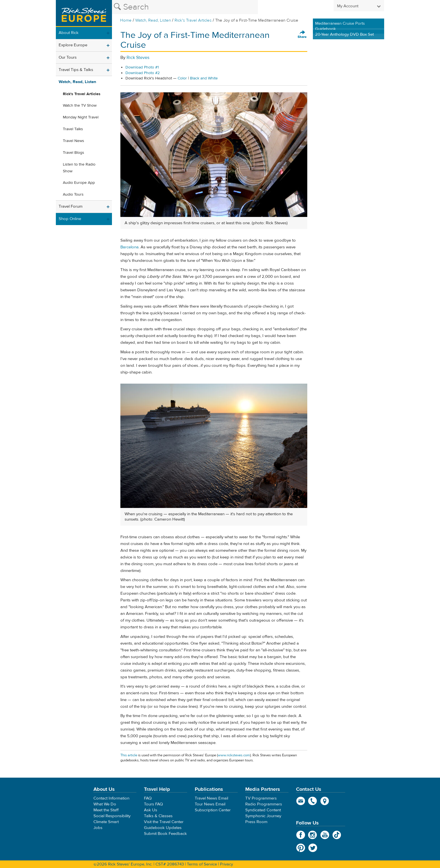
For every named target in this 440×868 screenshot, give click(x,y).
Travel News (74, 141)
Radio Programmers (264, 804)
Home (126, 20)
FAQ (148, 798)
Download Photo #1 (142, 67)
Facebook (301, 835)
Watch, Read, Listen (153, 20)
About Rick (69, 33)
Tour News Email (210, 804)
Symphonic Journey (263, 816)
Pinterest (301, 848)
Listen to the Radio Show (79, 168)
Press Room (256, 822)
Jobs (98, 828)
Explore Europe (73, 45)
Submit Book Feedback (165, 834)
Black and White (204, 78)
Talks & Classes (158, 816)
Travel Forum (71, 206)
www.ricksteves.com (234, 755)
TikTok (337, 835)
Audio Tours (73, 194)
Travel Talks (73, 129)
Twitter (313, 848)
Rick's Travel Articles (193, 20)
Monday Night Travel (81, 117)
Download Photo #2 (143, 73)
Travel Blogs (74, 153)
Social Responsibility (112, 816)
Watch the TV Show (80, 106)
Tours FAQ (153, 804)
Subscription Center (213, 810)
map (325, 801)
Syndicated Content (263, 810)
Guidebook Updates (163, 828)
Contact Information (111, 798)
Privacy (226, 864)
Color (182, 78)
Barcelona (130, 247)
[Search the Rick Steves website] (185, 7)
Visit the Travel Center (164, 822)
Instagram (313, 835)
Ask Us (151, 810)
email (301, 801)
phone (313, 801)
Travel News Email (211, 798)
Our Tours (68, 57)
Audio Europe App (79, 183)
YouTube (325, 835)
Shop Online (70, 219)
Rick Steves (138, 58)
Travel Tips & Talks (76, 70)
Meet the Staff (106, 810)
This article (129, 755)
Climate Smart (106, 822)
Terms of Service (202, 864)
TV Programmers (261, 798)
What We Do (105, 804)
